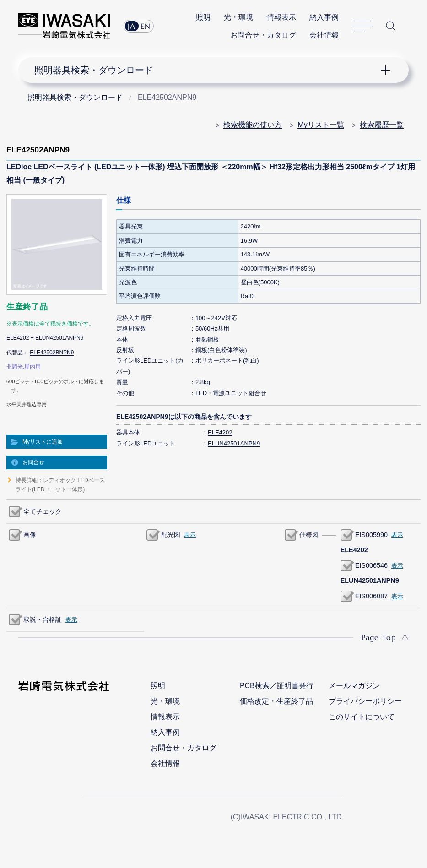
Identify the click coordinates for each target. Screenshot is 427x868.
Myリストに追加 (43, 442)
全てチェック (43, 511)
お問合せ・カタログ (263, 35)
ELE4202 (220, 432)
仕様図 (309, 535)
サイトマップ (362, 26)
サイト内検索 (391, 26)
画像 (30, 535)
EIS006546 (371, 565)
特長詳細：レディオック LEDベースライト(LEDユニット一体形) (60, 485)
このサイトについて (362, 717)
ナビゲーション (207, 70)
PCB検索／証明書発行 (277, 686)
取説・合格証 (43, 619)
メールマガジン (354, 686)
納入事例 (324, 17)
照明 (203, 17)
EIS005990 (371, 535)
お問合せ (33, 462)
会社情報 (324, 35)
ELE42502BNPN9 (52, 353)
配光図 (171, 535)
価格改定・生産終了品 (276, 701)
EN (146, 26)
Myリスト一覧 (321, 125)
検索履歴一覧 (382, 125)
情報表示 (281, 17)
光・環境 (238, 17)
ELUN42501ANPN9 (234, 443)
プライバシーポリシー (365, 701)
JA (132, 26)
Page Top (379, 637)
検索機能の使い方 (253, 125)
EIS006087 (371, 596)
